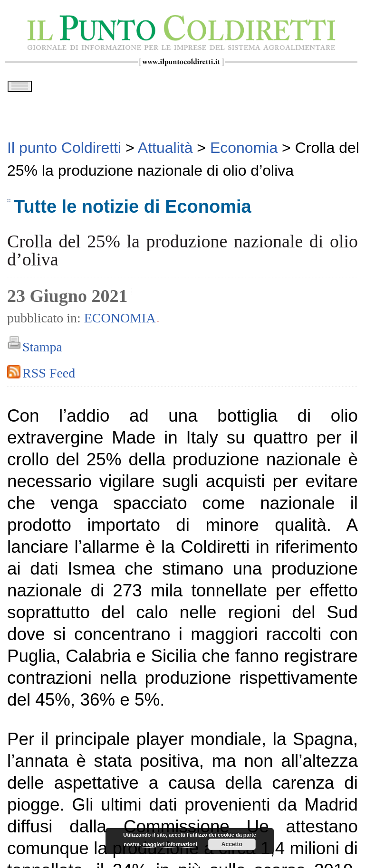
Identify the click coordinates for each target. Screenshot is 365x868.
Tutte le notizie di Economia (133, 210)
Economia (120, 321)
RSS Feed (49, 376)
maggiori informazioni (170, 844)
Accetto (232, 844)
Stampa (42, 350)
